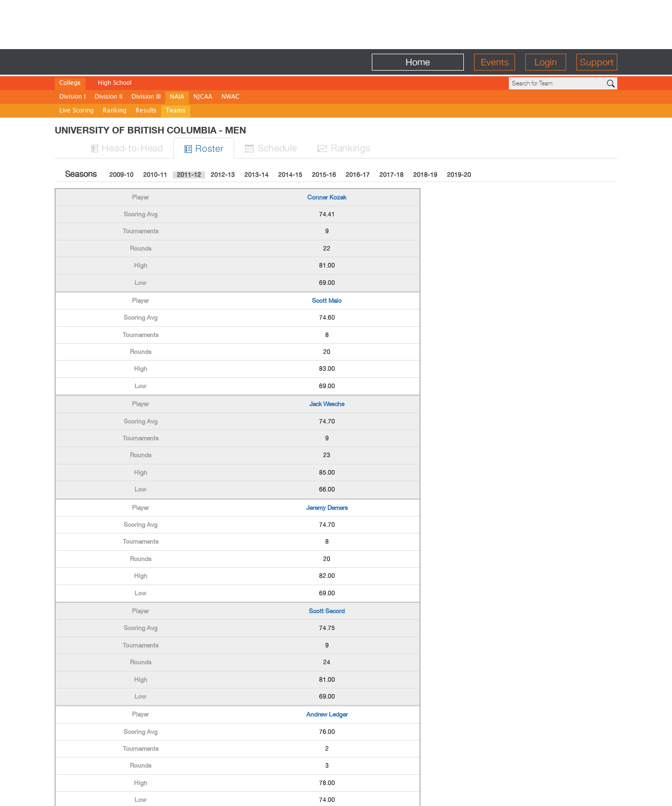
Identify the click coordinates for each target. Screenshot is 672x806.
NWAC (230, 97)
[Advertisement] (336, 23)
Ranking (115, 111)
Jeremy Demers (327, 508)
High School (115, 84)
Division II (108, 97)
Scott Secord (327, 611)
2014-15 (290, 175)
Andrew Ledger (327, 714)
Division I (72, 97)
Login (546, 62)
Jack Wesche (327, 404)
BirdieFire (129, 62)
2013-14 (256, 175)
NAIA (177, 97)
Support (597, 62)
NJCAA (203, 97)
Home (418, 62)
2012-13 (223, 175)
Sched (271, 148)
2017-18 (391, 175)
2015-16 (324, 175)
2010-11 (155, 175)
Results (146, 111)
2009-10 (121, 175)
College (70, 84)
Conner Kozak (327, 197)
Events (495, 62)
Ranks (344, 148)
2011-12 (189, 175)
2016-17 (358, 175)
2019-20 (459, 175)
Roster (204, 148)
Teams (176, 111)
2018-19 (425, 175)
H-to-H (127, 148)
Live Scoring (76, 111)
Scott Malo (327, 301)
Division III (146, 97)
